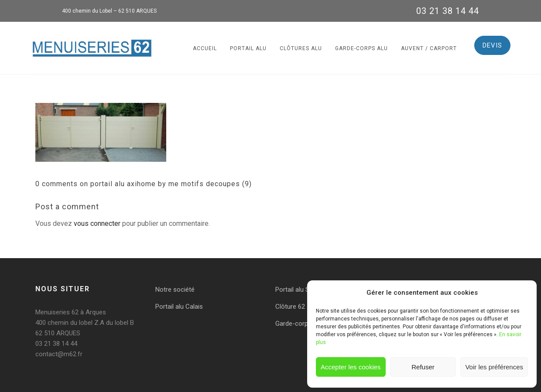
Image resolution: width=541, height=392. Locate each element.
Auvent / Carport (429, 48)
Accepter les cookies (351, 367)
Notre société (175, 290)
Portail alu (248, 48)
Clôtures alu (301, 48)
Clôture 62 (290, 307)
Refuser (423, 367)
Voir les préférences (494, 367)
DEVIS (492, 45)
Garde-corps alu (361, 48)
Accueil (205, 48)
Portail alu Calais (179, 307)
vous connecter (97, 223)
